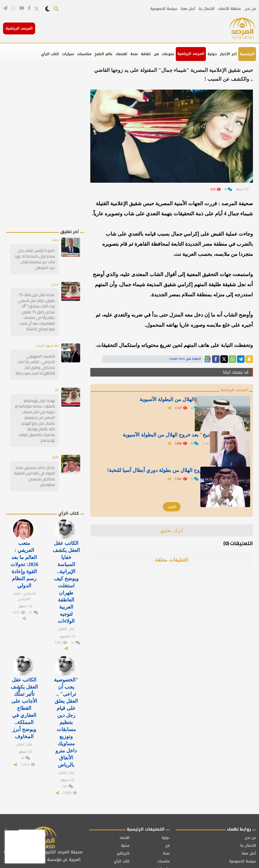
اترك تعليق (172, 531)
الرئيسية (247, 54)
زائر (57, 381)
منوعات (168, 54)
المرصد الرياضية (191, 54)
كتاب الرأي (50, 54)
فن (156, 54)
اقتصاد (121, 54)
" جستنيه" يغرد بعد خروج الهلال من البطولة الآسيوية (158, 402)
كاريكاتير (123, 818)
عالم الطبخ (104, 54)
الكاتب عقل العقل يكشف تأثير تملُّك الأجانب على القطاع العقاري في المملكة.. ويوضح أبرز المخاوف (24, 677)
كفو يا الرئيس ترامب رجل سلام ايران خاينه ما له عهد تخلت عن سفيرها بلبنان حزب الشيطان (36, 259)
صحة (134, 54)
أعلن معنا (188, 9)
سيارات (68, 54)
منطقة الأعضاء (230, 9)
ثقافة (146, 54)
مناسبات (84, 54)
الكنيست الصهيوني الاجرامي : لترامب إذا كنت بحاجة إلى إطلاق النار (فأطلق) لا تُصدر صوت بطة (35, 357)
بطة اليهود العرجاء (45, 338)
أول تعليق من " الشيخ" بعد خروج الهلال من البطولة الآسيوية (158, 441)
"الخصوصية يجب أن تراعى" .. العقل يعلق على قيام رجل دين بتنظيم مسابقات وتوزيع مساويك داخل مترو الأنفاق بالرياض (66, 690)
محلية (125, 810)
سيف (55, 240)
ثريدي (54, 284)
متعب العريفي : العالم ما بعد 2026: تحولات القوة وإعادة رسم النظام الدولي (24, 540)
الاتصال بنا (207, 9)
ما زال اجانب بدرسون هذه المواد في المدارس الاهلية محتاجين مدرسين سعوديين (35, 457)
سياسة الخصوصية (164, 9)
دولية (212, 54)
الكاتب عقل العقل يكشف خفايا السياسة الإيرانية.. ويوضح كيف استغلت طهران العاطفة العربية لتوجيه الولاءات (66, 556)
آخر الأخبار (228, 54)
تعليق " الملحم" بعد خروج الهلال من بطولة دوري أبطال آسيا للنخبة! (154, 477)
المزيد (172, 508)
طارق (55, 441)
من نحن (250, 9)
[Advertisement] (49, 149)
